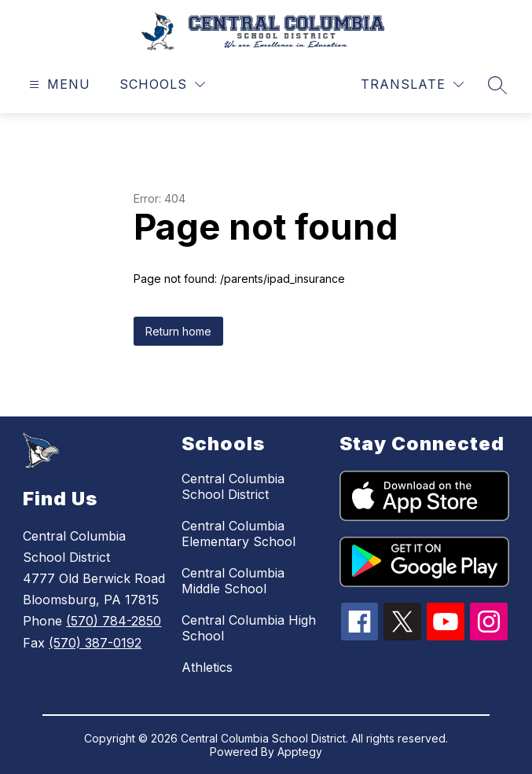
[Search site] (497, 85)
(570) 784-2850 (114, 621)
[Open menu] (58, 84)
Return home (178, 331)
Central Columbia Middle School (233, 581)
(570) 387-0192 (95, 643)
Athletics (207, 667)
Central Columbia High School (249, 628)
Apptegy (300, 752)
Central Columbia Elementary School (238, 534)
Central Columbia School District (233, 486)
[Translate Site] (412, 84)
